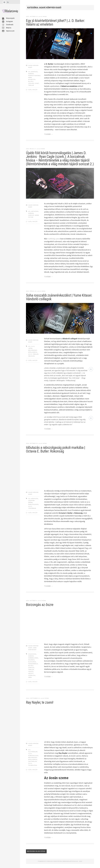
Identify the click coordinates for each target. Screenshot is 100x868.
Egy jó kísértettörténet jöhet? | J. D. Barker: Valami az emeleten (55, 23)
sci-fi (30, 354)
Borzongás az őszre (40, 605)
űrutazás (32, 356)
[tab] (4, 2)
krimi (30, 77)
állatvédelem (33, 752)
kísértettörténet (34, 76)
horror (31, 74)
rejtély (31, 81)
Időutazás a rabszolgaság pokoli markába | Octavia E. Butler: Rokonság (56, 449)
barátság (34, 72)
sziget (37, 83)
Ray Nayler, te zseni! (40, 702)
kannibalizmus (33, 658)
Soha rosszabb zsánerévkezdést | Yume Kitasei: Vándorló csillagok (59, 297)
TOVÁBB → (48, 134)
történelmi (32, 508)
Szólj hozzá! (33, 90)
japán (30, 348)
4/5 (29, 211)
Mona (45, 16)
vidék (30, 677)
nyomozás (32, 79)
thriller (31, 85)
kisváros (31, 660)
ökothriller (33, 761)
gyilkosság (32, 654)
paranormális (33, 664)
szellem (31, 83)
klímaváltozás (33, 756)
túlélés (31, 671)
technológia (33, 765)
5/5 (29, 72)
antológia (35, 211)
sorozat (31, 215)
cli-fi (33, 346)
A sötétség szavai (54, 239)
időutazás (35, 499)
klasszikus (32, 662)
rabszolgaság (33, 504)
